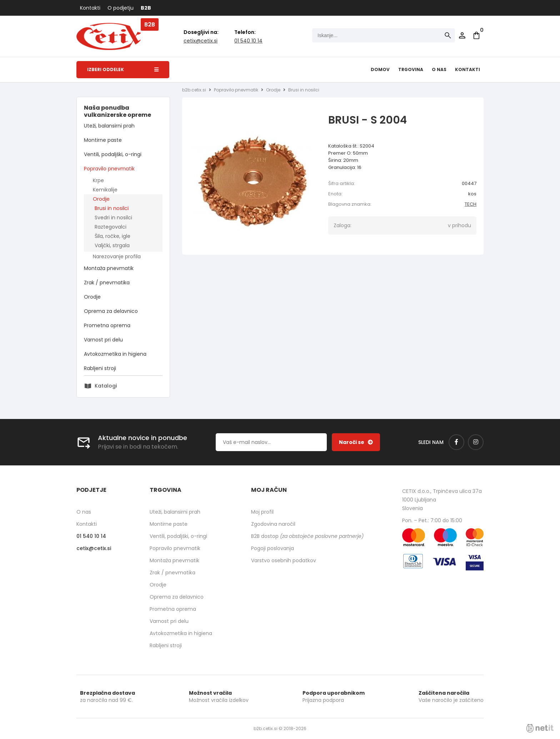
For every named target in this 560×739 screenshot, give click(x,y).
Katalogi (106, 386)
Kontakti (90, 8)
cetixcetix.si (201, 41)
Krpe (98, 180)
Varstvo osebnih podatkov (284, 560)
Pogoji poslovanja (272, 548)
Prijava (462, 35)
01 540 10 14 (248, 41)
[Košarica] (476, 35)
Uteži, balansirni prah (109, 126)
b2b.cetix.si (194, 90)
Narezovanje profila (117, 256)
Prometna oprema (107, 325)
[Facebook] (456, 442)
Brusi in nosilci (112, 208)
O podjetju (121, 8)
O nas (439, 69)
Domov (380, 69)
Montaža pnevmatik (109, 268)
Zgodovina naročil (273, 524)
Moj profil (262, 512)
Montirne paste (103, 140)
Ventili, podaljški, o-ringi (113, 154)
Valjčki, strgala (112, 245)
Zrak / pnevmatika (107, 283)
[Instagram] (476, 442)
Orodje (101, 199)
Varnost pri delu (103, 340)
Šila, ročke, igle (112, 236)
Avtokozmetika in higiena (115, 354)
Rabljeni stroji (100, 368)
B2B (146, 8)
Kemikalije (105, 190)
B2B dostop (307, 536)
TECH (471, 204)
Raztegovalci (111, 227)
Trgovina (411, 69)
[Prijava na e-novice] (356, 442)
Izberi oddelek (123, 69)
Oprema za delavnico (111, 311)
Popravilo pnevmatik (109, 169)
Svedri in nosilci (113, 218)
